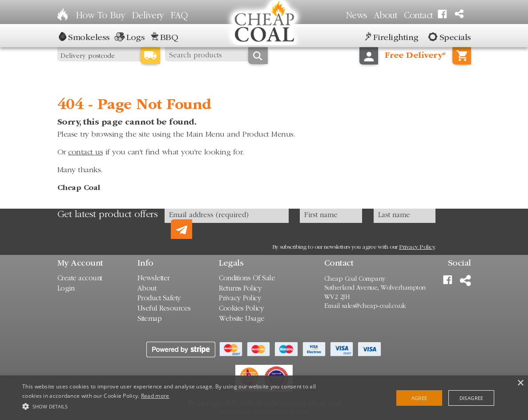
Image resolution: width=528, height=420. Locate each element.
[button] (179, 405)
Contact (419, 16)
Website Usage (242, 319)
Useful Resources (164, 309)
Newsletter (154, 279)
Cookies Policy (241, 309)
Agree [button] (419, 398)
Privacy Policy (417, 247)
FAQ (179, 16)
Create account (80, 279)
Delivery (148, 16)
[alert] (264, 398)
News (357, 16)
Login (66, 289)
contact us (85, 153)
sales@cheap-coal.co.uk (374, 306)
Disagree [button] (472, 398)
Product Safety (159, 299)
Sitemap (150, 319)
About (386, 16)
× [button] (520, 383)
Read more (155, 396)
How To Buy (101, 16)
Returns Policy (240, 289)
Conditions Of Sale (247, 279)
